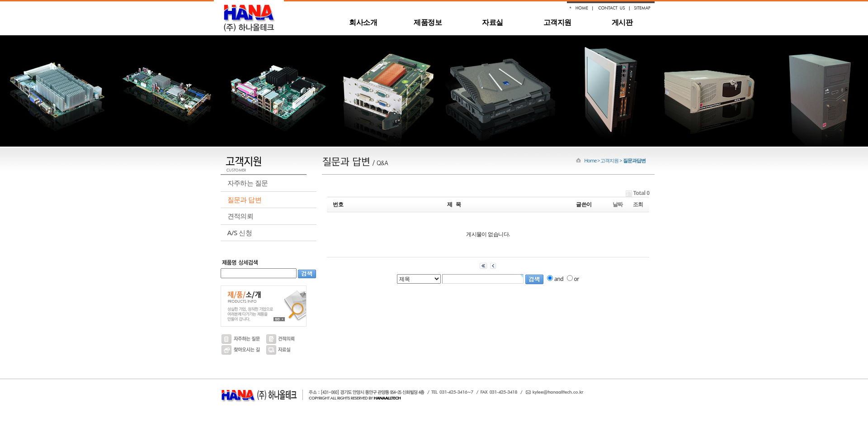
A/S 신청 (240, 233)
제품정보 (428, 22)
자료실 (492, 22)
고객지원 (557, 22)
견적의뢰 (241, 216)
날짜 (618, 204)
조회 (638, 204)
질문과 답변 (245, 200)
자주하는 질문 (248, 183)
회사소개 (363, 22)
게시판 (622, 22)
